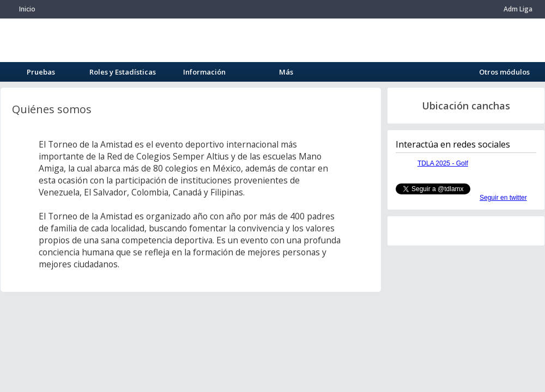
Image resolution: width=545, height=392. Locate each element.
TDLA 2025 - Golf (443, 163)
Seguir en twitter (503, 198)
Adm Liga (518, 9)
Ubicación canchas (466, 106)
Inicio (27, 9)
